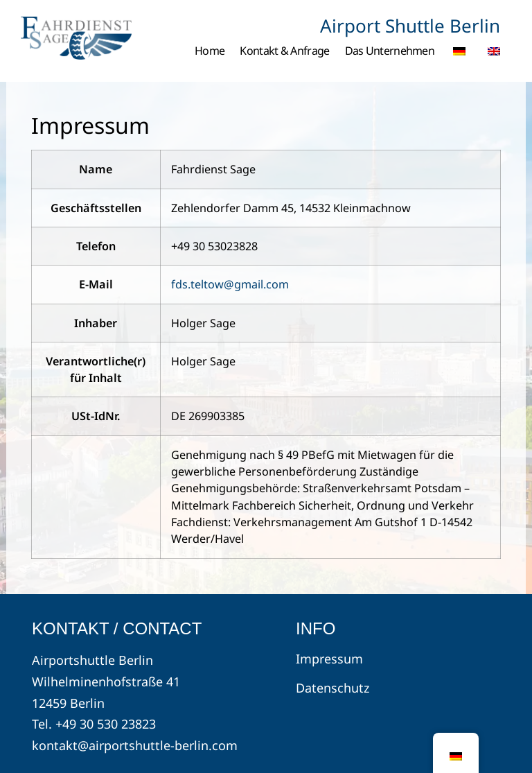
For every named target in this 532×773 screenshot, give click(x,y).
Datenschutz (332, 688)
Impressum (329, 659)
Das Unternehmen (390, 51)
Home (210, 51)
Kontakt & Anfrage (284, 51)
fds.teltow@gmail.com (230, 284)
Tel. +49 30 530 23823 (94, 724)
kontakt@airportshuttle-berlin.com (135, 745)
